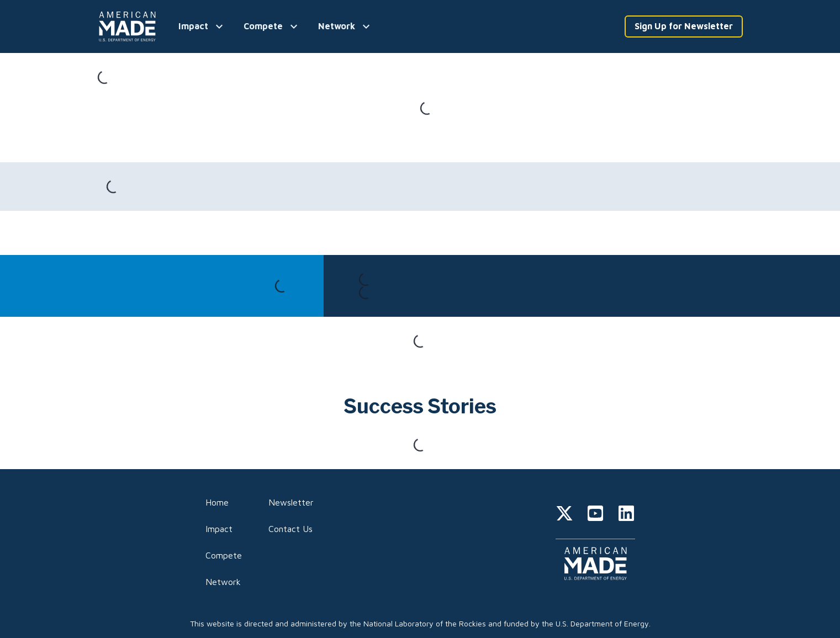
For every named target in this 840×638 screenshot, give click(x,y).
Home (217, 502)
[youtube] (595, 515)
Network (223, 582)
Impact (219, 529)
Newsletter (291, 502)
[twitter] (564, 515)
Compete (224, 555)
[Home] (129, 26)
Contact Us (290, 529)
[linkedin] (626, 515)
